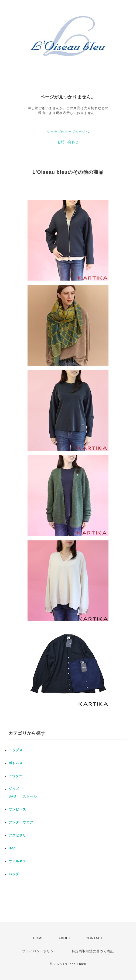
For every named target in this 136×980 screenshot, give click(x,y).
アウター (16, 776)
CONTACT (94, 938)
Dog (12, 848)
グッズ (14, 789)
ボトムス (16, 763)
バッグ (14, 874)
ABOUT (65, 938)
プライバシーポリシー (40, 951)
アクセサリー (19, 835)
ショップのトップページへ (68, 132)
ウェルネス (17, 861)
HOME (38, 938)
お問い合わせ (68, 142)
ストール (30, 796)
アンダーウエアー (23, 822)
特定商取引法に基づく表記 (93, 951)
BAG (12, 796)
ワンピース (17, 809)
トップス (16, 750)
